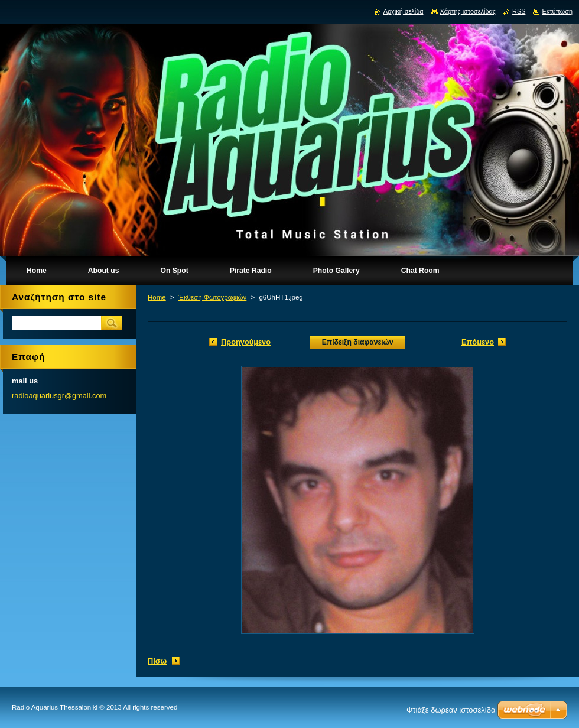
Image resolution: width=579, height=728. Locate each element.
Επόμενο (478, 342)
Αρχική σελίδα (404, 11)
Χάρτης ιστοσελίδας (468, 11)
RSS (519, 11)
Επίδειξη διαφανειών (358, 342)
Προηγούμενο (246, 342)
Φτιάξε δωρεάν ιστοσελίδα (451, 710)
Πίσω (157, 661)
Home (157, 297)
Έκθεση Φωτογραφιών (212, 297)
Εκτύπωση (557, 11)
